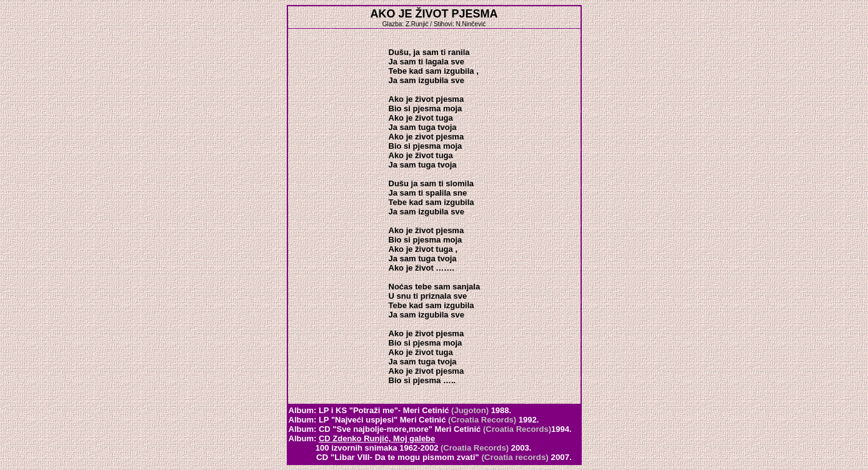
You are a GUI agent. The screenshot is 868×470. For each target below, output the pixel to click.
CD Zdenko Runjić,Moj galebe (377, 438)
